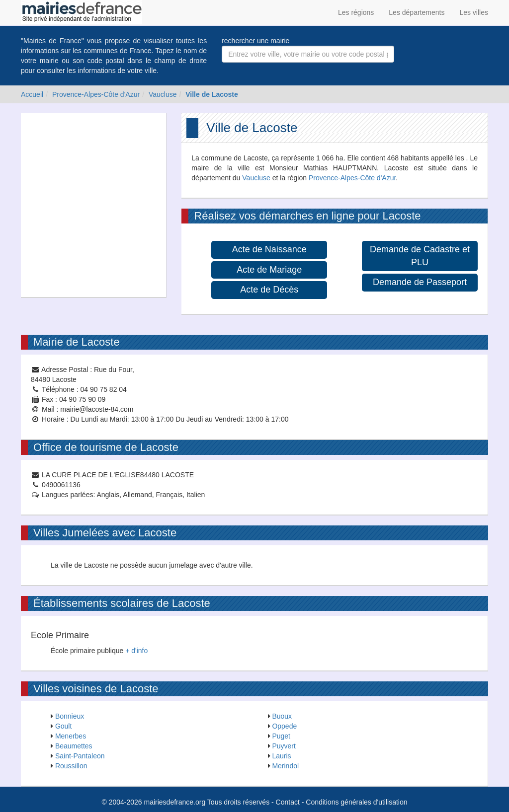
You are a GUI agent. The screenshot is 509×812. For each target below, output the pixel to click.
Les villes (474, 12)
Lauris (281, 756)
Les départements (417, 12)
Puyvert (284, 746)
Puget (281, 736)
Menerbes (71, 736)
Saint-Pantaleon (80, 756)
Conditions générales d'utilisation (356, 802)
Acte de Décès (269, 290)
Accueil (32, 94)
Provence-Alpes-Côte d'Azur (96, 94)
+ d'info (136, 651)
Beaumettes (74, 746)
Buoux (282, 716)
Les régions (356, 12)
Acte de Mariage (269, 270)
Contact (288, 802)
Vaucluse (163, 94)
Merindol (285, 766)
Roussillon (71, 766)
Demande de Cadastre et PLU (420, 256)
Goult (63, 726)
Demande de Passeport (420, 282)
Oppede (284, 726)
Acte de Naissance (269, 249)
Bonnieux (70, 716)
